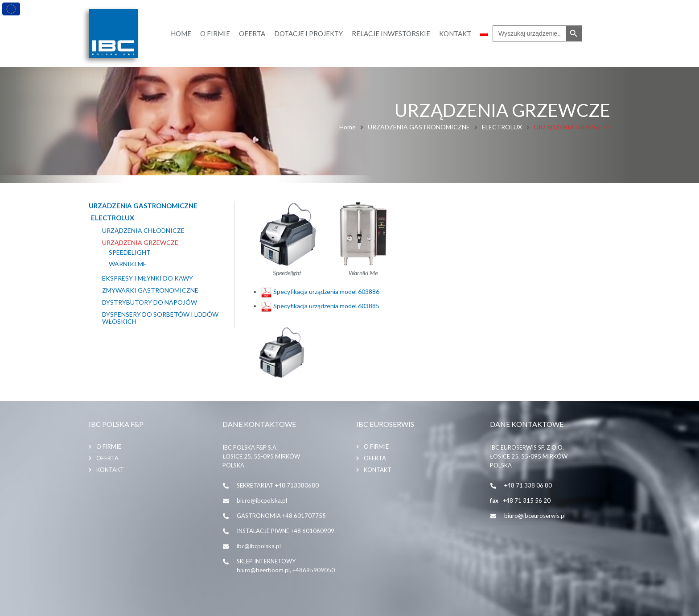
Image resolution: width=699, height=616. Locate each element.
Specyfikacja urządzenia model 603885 (320, 306)
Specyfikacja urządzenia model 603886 (320, 291)
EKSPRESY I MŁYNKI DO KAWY (148, 278)
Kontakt (110, 470)
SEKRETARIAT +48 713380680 (278, 485)
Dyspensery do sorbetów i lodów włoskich (160, 318)
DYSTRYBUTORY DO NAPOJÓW (150, 302)
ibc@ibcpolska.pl (259, 546)
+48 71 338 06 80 (528, 485)
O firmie (109, 446)
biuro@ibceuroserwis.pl (535, 516)
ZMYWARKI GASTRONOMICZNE (150, 290)
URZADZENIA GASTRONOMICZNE (419, 127)
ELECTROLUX (502, 127)
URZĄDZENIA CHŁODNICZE (143, 231)
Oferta (107, 458)
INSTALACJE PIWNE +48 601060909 (286, 531)
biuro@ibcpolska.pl (262, 500)
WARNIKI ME (128, 264)
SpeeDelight (130, 252)
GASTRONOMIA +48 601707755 (281, 516)
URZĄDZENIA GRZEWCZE (140, 243)
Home (347, 127)
